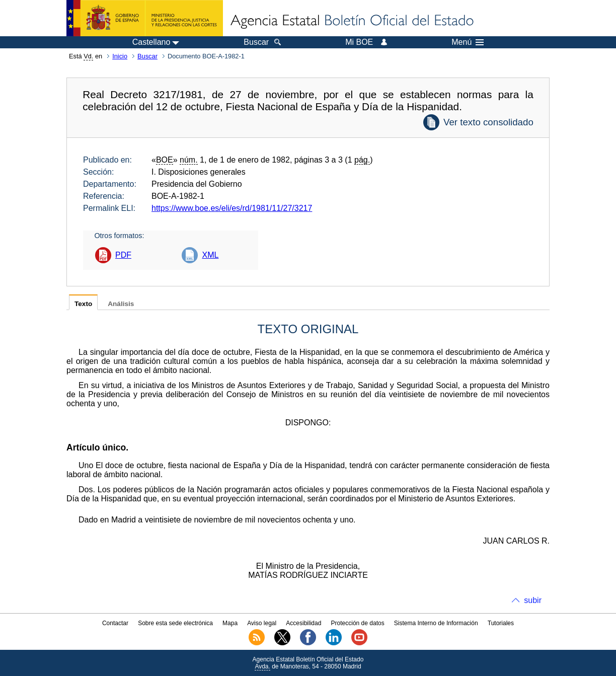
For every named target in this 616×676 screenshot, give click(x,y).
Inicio (120, 56)
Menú (468, 42)
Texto (83, 304)
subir (533, 600)
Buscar (147, 56)
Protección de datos (358, 623)
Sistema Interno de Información (436, 623)
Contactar (115, 623)
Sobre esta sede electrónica (175, 623)
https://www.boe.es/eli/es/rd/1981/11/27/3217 (232, 208)
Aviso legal (262, 623)
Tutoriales (501, 623)
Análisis (121, 304)
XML (210, 255)
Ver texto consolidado (488, 122)
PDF (123, 255)
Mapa (230, 623)
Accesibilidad (303, 623)
